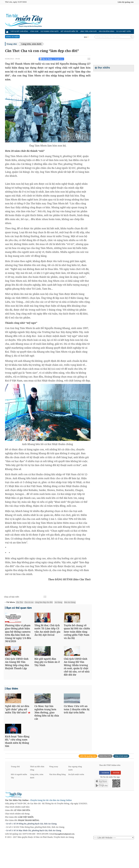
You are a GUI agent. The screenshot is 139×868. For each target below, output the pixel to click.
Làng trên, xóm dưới (88, 31)
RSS (86, 37)
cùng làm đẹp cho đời (44, 602)
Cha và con (29, 602)
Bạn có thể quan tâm (19, 608)
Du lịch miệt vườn (124, 31)
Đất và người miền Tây (69, 31)
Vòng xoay (34, 31)
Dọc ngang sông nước (50, 31)
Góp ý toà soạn (121, 782)
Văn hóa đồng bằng (106, 31)
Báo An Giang (70, 602)
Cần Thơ (20, 602)
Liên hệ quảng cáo (126, 2)
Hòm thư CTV (105, 782)
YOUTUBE (116, 799)
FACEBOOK (105, 799)
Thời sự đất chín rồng (19, 31)
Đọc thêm (12, 702)
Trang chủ (12, 44)
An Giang (58, 602)
